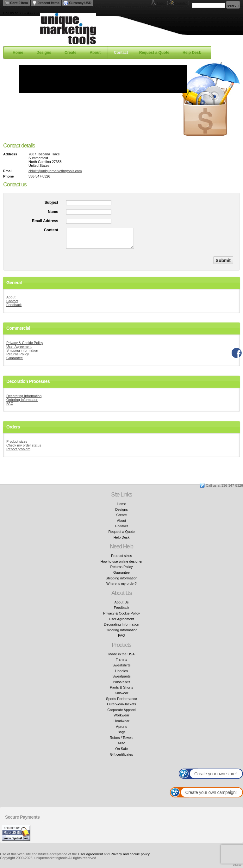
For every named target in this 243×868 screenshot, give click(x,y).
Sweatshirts (122, 665)
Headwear (121, 721)
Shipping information (22, 350)
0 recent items (49, 3)
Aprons (122, 727)
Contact (121, 53)
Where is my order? (121, 584)
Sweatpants (121, 676)
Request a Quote (154, 53)
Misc (122, 743)
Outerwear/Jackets (121, 704)
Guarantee (15, 358)
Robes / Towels (121, 738)
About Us (121, 602)
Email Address (45, 221)
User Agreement (19, 347)
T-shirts (121, 659)
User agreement (90, 854)
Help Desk (192, 53)
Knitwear (122, 693)
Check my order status (24, 445)
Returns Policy (18, 354)
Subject (51, 203)
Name (53, 212)
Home (18, 53)
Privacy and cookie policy (130, 854)
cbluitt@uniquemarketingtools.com (55, 171)
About (95, 53)
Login (161, 3)
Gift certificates (122, 754)
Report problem (18, 449)
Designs (44, 53)
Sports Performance (121, 699)
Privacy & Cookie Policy (25, 343)
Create (70, 53)
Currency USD (80, 3)
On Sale (121, 749)
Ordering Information (22, 400)
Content (51, 230)
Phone (9, 176)
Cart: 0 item (19, 3)
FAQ (10, 403)
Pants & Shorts (121, 687)
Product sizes (17, 441)
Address (10, 154)
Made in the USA (121, 654)
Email (8, 171)
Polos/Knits (121, 682)
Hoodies (121, 671)
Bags (121, 732)
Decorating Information (24, 396)
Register (181, 3)
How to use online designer (122, 561)
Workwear (121, 715)
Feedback (14, 305)
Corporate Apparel (121, 710)
